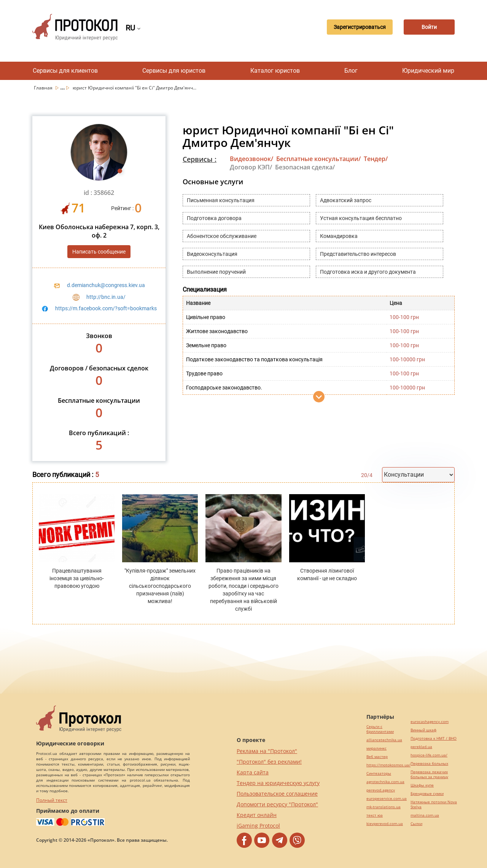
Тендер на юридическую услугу (278, 783)
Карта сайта (253, 772)
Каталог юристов (275, 71)
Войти (428, 27)
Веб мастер (377, 757)
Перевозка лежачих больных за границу (429, 774)
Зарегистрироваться (356, 27)
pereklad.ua (421, 747)
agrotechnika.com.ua (385, 782)
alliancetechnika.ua (384, 740)
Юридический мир (428, 71)
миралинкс (376, 748)
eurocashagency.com (430, 722)
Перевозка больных (429, 763)
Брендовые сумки (427, 794)
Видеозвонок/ (251, 159)
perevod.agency (381, 790)
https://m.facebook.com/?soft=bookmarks (106, 308)
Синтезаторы (379, 773)
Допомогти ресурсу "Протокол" (277, 804)
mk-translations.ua (384, 807)
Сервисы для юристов (174, 71)
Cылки (416, 824)
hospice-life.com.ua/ (429, 755)
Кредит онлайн (257, 815)
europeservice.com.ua (387, 799)
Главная (44, 88)
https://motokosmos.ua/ (388, 765)
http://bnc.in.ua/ (106, 297)
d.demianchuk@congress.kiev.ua (106, 285)
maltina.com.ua (425, 815)
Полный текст (52, 800)
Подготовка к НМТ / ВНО (434, 738)
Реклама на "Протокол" (267, 751)
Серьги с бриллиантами (380, 729)
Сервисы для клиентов (65, 71)
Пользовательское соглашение (277, 794)
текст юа (375, 815)
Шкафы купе (422, 785)
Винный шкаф (423, 730)
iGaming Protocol (258, 826)
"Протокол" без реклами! (269, 762)
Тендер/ (376, 159)
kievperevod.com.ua (385, 824)
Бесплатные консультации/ (318, 159)
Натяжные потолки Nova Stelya (434, 804)
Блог (351, 71)
